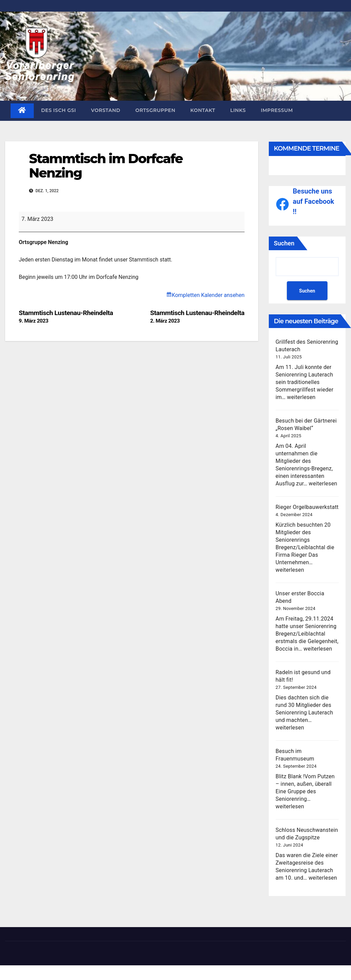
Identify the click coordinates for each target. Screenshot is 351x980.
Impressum (277, 110)
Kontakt (203, 110)
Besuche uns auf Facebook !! (313, 201)
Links (238, 110)
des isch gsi (59, 110)
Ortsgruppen (155, 110)
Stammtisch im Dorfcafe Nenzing (106, 166)
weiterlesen (301, 397)
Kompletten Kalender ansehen (208, 295)
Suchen (284, 243)
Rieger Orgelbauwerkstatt (307, 507)
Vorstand (106, 110)
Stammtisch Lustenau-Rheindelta (197, 316)
